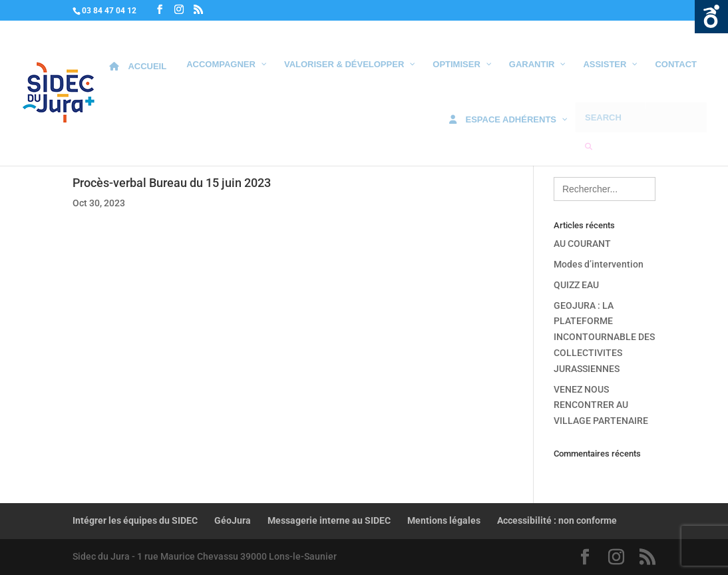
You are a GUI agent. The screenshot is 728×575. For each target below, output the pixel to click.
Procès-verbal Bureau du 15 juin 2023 (172, 183)
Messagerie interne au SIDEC (329, 520)
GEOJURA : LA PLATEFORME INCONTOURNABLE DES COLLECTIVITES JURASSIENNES (604, 337)
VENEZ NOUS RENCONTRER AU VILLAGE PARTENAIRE (601, 405)
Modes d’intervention (599, 264)
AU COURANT (582, 244)
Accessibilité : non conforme (557, 520)
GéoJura (233, 520)
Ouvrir (711, 17)
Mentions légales (444, 520)
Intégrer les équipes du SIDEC (135, 520)
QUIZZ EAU (576, 285)
